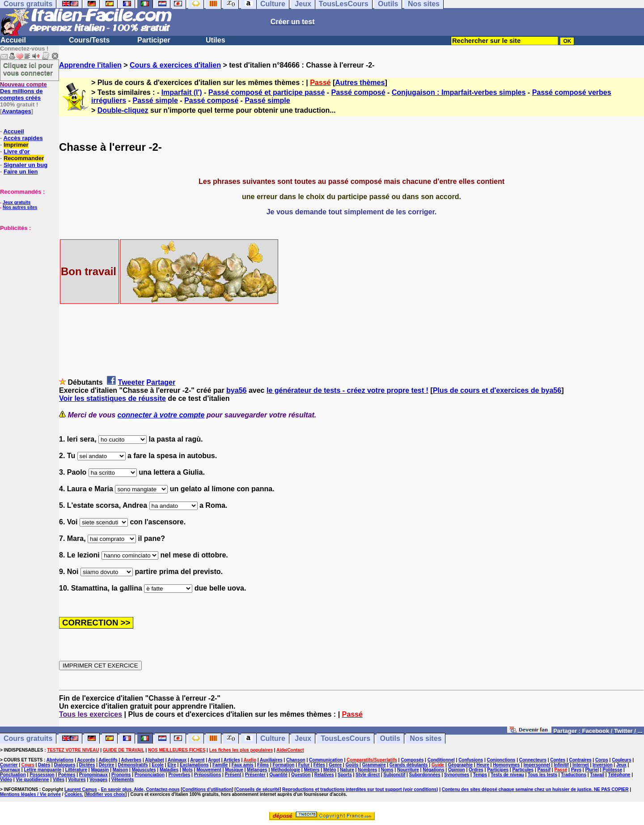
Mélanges (257, 770)
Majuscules (144, 770)
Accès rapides (23, 138)
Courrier (9, 765)
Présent (233, 775)
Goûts (352, 765)
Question (301, 775)
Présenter (255, 775)
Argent (197, 760)
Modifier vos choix (106, 794)
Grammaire (374, 765)
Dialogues (65, 765)
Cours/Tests (89, 40)
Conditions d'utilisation (207, 789)
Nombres (367, 770)
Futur (304, 765)
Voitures (77, 780)
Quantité (278, 775)
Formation (284, 765)
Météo (330, 770)
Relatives (324, 775)
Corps (602, 760)
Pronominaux (93, 775)
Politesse (612, 770)
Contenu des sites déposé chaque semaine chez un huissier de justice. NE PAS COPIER (535, 789)
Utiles (216, 40)
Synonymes (457, 775)
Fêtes (319, 765)
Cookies (73, 794)
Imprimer (16, 145)
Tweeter (131, 382)
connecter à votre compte (161, 415)
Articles (232, 760)
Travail (597, 775)
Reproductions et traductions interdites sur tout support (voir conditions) (360, 789)
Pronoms (121, 775)
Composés (412, 760)
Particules (523, 770)
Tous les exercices (91, 714)
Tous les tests (542, 775)
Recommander (24, 158)
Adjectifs (108, 760)
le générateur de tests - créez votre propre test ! (347, 390)
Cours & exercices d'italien (175, 65)
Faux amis (243, 765)
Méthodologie (286, 770)
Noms (387, 770)
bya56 (236, 390)
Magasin (100, 770)
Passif (544, 770)
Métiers (311, 770)
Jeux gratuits (17, 202)
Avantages (16, 111)
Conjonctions (501, 760)
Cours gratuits (28, 738)
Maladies (169, 770)
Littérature (76, 770)
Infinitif (561, 765)
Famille (220, 765)
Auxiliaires (271, 760)
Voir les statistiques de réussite (112, 398)
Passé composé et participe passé (267, 92)
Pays (576, 770)
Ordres (476, 770)
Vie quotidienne (32, 780)
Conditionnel (441, 760)
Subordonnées (425, 775)
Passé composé (358, 92)
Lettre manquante (42, 770)
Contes (558, 760)
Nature (347, 770)
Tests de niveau (507, 775)
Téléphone (619, 775)
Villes (59, 780)
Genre (335, 765)
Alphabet (155, 760)
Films (263, 765)
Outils (390, 738)
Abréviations (60, 760)
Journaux (10, 770)
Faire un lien (21, 172)
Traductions (574, 775)
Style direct (368, 775)
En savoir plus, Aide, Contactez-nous (140, 789)
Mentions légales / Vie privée (30, 794)
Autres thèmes (360, 83)
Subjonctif (394, 775)
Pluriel (592, 770)
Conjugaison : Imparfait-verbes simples (459, 92)
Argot (214, 760)
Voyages (98, 780)
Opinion (457, 770)
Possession (42, 775)
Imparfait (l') (182, 92)
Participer (154, 40)
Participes (498, 770)
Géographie (460, 765)
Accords (86, 760)
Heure (483, 765)
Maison (120, 770)
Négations (433, 770)
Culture (273, 738)
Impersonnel (537, 765)
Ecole (158, 765)
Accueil (13, 40)
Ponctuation (13, 775)
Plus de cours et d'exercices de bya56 (497, 390)
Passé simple (155, 100)
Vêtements (123, 780)
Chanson (296, 760)
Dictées (87, 765)
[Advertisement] (27, 276)
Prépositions (208, 775)
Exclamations (194, 765)
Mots (188, 770)
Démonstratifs (133, 765)
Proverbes (179, 775)
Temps (480, 775)
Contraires (580, 760)
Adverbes (131, 760)
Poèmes (67, 775)
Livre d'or (17, 151)
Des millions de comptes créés (23, 91)
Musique (234, 770)
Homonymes (506, 765)
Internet (581, 765)
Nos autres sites (20, 207)
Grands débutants (409, 765)
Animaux (177, 760)
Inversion (602, 765)
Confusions (471, 760)
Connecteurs (533, 760)
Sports (345, 775)
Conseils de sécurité (258, 789)
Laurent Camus (81, 789)
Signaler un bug (25, 165)
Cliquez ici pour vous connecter (28, 69)
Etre (172, 765)
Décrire (106, 765)
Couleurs (621, 760)
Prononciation (150, 775)
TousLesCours (345, 738)
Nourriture (408, 770)
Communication (326, 760)
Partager (161, 382)
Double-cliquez (123, 110)
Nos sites (426, 738)
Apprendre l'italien (90, 65)
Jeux (303, 738)
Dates (44, 765)
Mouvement (209, 770)
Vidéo (6, 780)
